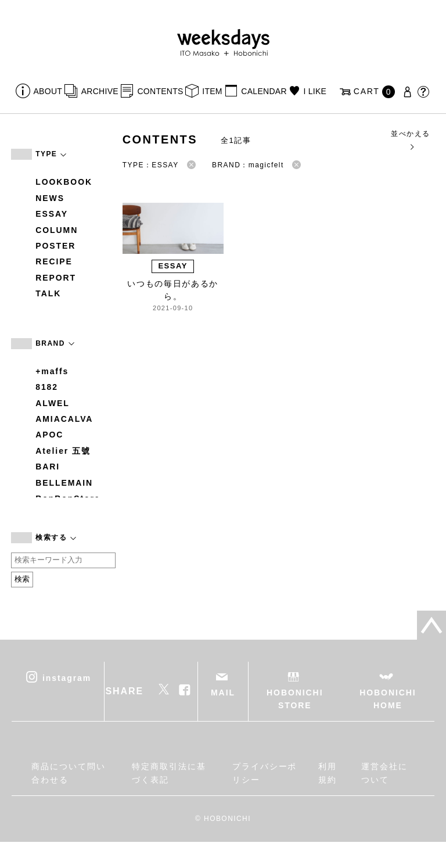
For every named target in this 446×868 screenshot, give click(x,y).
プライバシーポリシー (265, 773)
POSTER (55, 246)
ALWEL (53, 403)
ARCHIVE (100, 91)
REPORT (56, 278)
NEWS (50, 198)
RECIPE (54, 261)
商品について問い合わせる (68, 773)
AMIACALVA (64, 419)
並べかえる (410, 140)
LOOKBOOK (64, 182)
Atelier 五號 (63, 451)
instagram (67, 677)
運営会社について (384, 773)
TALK (48, 293)
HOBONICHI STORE (295, 699)
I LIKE (315, 91)
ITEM (212, 91)
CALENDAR (264, 91)
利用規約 (328, 773)
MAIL (223, 693)
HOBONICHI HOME (388, 699)
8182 (47, 387)
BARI (48, 467)
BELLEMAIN (64, 483)
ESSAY (52, 214)
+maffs (52, 371)
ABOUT (48, 91)
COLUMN (57, 230)
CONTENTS (160, 91)
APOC (49, 435)
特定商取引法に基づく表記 (169, 773)
